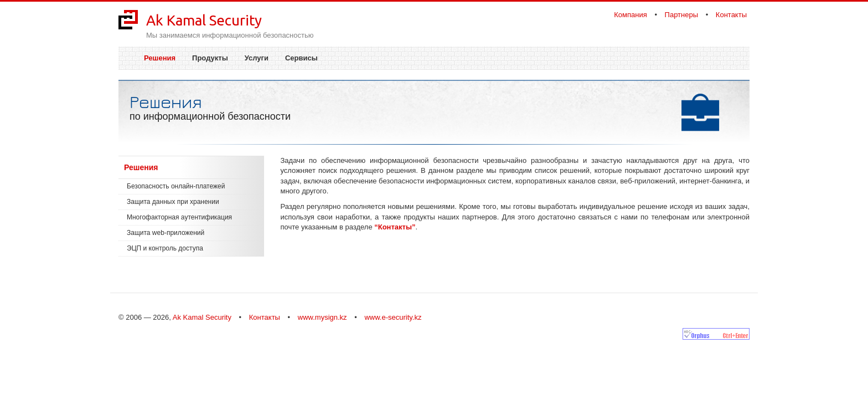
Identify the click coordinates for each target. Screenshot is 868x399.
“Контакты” (395, 227)
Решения (160, 58)
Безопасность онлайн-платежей (176, 186)
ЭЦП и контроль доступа (165, 248)
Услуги (257, 58)
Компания (631, 15)
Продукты (210, 58)
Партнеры (681, 15)
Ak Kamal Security (204, 20)
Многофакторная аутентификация (179, 217)
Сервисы (301, 58)
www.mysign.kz (322, 317)
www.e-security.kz (393, 317)
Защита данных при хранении (173, 202)
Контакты (731, 15)
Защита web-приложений (166, 233)
